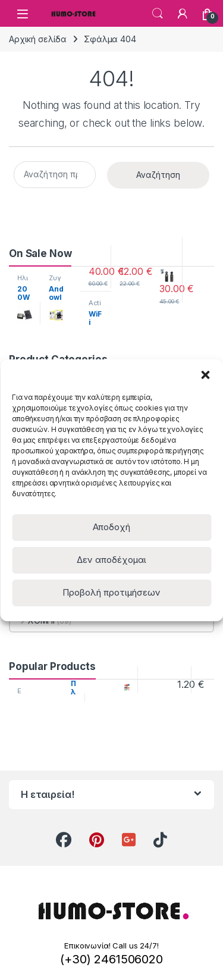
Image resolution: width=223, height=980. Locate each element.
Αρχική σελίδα (38, 39)
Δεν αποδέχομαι (111, 560)
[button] (205, 374)
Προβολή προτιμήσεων (111, 592)
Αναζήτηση (158, 175)
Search (158, 14)
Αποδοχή (111, 527)
